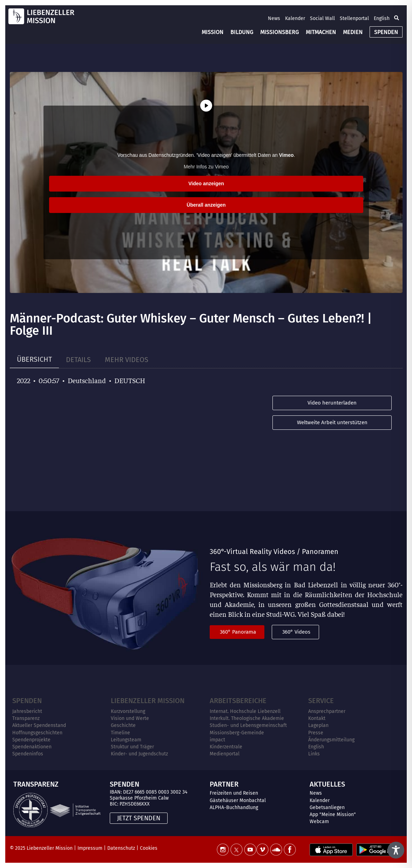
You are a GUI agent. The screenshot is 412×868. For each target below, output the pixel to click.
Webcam (319, 822)
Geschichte (123, 725)
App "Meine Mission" (333, 814)
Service (321, 701)
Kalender (295, 18)
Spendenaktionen (32, 747)
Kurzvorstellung (128, 711)
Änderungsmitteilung (331, 740)
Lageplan (318, 725)
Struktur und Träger (132, 747)
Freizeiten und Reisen (234, 793)
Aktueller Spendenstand (39, 725)
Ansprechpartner (327, 711)
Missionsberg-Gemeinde (237, 733)
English (382, 18)
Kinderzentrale (226, 747)
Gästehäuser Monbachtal (238, 800)
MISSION (212, 32)
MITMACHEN (321, 32)
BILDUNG (242, 32)
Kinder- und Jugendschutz (139, 754)
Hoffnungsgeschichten (37, 733)
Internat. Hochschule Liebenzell (245, 711)
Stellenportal (354, 18)
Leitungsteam (126, 740)
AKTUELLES (327, 784)
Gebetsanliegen (327, 807)
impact (217, 740)
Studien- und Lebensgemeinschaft (248, 725)
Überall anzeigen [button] (206, 205)
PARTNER (224, 784)
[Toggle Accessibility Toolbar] (396, 850)
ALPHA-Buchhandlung (234, 807)
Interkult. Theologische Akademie (247, 718)
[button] (397, 18)
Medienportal (225, 754)
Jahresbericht (27, 711)
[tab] (34, 359)
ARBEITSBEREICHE (238, 701)
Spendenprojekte (31, 740)
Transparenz (26, 718)
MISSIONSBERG (279, 32)
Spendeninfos (28, 754)
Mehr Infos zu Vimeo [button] (206, 167)
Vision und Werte (130, 718)
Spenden (27, 701)
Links (314, 754)
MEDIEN (353, 32)
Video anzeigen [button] (206, 183)
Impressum (90, 848)
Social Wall (322, 18)
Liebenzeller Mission (148, 701)
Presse (316, 733)
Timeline (120, 733)
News (274, 18)
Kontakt (317, 718)
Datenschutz (121, 848)
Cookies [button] (149, 848)
